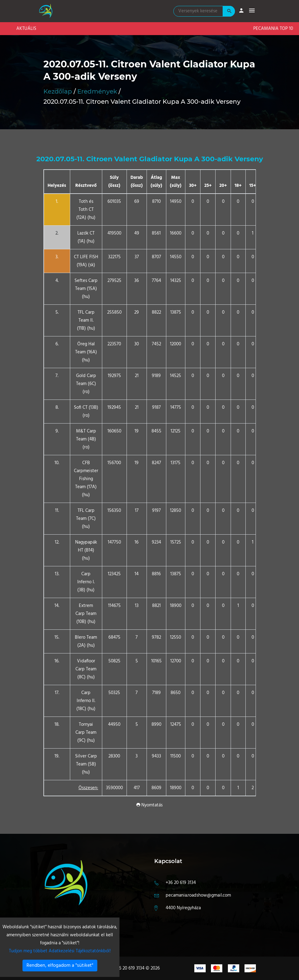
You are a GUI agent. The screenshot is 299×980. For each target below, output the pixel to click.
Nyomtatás (149, 805)
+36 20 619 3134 (181, 883)
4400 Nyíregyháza (183, 908)
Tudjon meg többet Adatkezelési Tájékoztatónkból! (60, 951)
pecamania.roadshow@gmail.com (198, 895)
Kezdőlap (58, 91)
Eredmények (97, 91)
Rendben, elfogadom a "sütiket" (60, 966)
